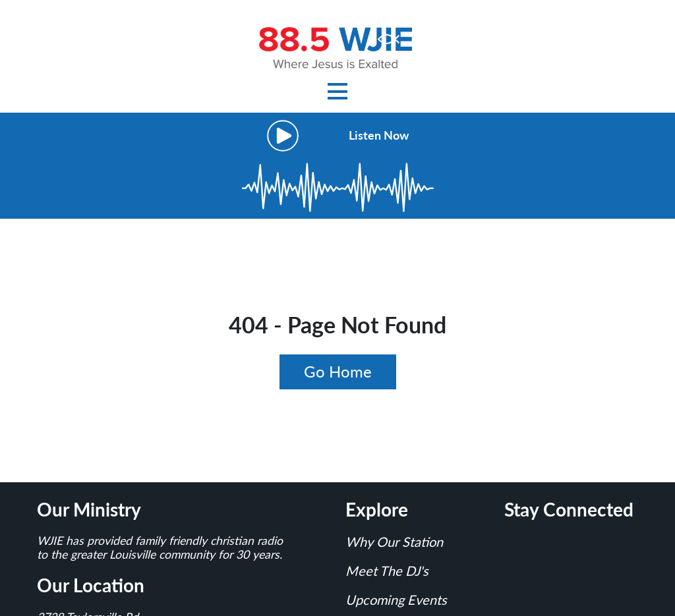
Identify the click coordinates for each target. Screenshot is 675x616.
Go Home (338, 371)
